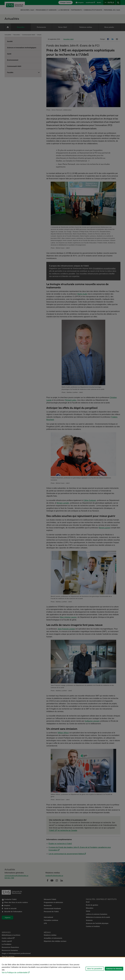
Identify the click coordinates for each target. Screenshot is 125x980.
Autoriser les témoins (114, 969)
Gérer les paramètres (95, 969)
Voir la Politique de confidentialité (15, 973)
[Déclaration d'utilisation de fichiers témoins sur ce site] (62, 969)
